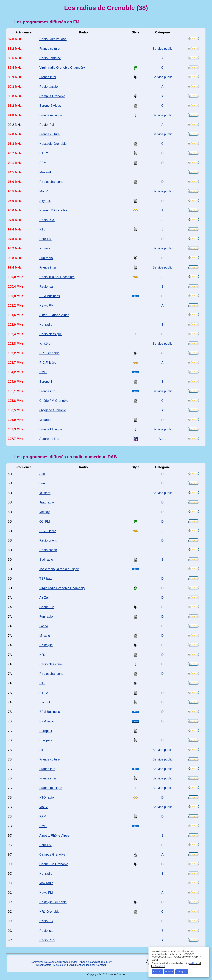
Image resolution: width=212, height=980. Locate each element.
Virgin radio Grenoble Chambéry (62, 68)
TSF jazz (46, 578)
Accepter (157, 972)
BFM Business (50, 296)
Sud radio (46, 560)
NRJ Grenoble (49, 353)
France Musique (51, 429)
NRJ (42, 655)
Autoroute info (49, 439)
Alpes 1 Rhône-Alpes (54, 315)
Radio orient (48, 540)
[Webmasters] (44, 965)
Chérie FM (47, 607)
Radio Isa (46, 287)
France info (47, 391)
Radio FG (46, 921)
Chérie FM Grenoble (54, 401)
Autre (162, 439)
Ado (42, 474)
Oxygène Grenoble (53, 410)
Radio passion (49, 87)
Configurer (182, 972)
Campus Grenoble (52, 96)
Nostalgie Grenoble (53, 144)
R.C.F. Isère (48, 363)
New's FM (46, 305)
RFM (43, 163)
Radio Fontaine (50, 58)
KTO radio (47, 797)
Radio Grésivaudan (53, 39)
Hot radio (46, 325)
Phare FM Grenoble (53, 210)
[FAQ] (70, 965)
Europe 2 (46, 740)
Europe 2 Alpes (50, 106)
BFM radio (47, 721)
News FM (46, 893)
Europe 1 (46, 382)
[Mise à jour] (60, 965)
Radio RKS (47, 220)
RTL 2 (44, 153)
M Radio (45, 420)
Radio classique (51, 334)
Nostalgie (46, 645)
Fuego (44, 483)
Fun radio (46, 258)
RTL (42, 229)
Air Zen (45, 598)
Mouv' (44, 191)
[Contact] (101, 965)
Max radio (46, 172)
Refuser (169, 972)
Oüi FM (45, 521)
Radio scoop (48, 550)
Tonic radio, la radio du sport (59, 569)
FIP (42, 750)
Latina (44, 626)
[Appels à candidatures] (92, 962)
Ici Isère (45, 248)
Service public (162, 49)
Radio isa (46, 931)
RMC (43, 372)
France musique (51, 115)
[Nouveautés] (51, 962)
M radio (45, 636)
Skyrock (45, 201)
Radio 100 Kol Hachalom (57, 277)
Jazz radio (47, 502)
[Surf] (109, 962)
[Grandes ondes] (69, 962)
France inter (48, 77)
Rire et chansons (51, 182)
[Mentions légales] (85, 965)
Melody (45, 512)
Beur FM (45, 239)
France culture (50, 49)
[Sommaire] (37, 962)
